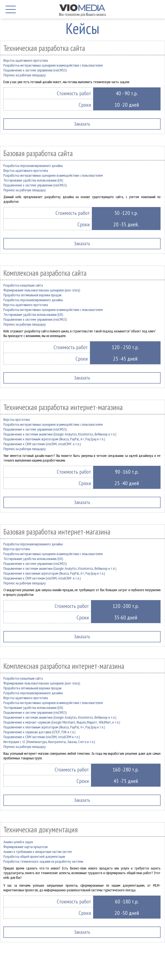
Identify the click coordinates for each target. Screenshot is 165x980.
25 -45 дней (125, 359)
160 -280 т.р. (126, 769)
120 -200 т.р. (126, 606)
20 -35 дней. (126, 224)
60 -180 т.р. (127, 901)
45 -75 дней (126, 781)
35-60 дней (126, 617)
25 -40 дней (127, 483)
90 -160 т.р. (127, 472)
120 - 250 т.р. (125, 347)
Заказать (82, 243)
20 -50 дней (127, 913)
